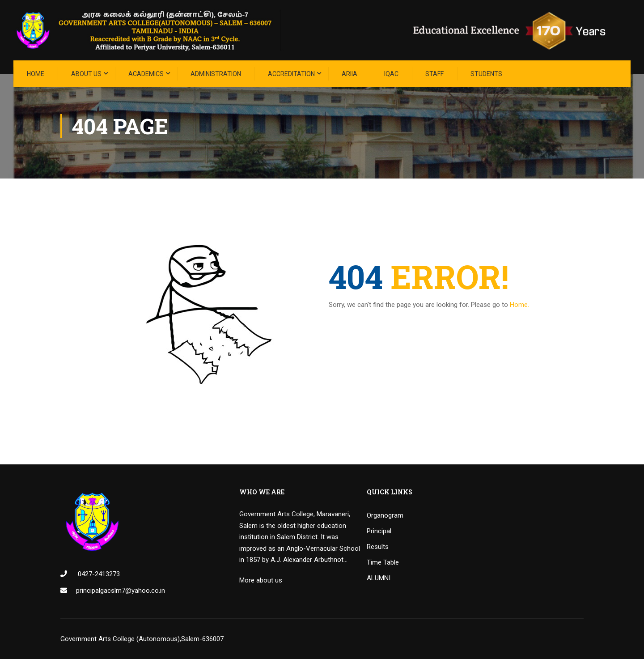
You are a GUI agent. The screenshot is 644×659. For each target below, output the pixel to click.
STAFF (434, 74)
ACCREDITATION (291, 74)
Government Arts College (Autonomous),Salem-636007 (142, 639)
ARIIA (350, 74)
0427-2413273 (98, 574)
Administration (216, 74)
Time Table (383, 562)
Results (378, 547)
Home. (519, 305)
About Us (86, 74)
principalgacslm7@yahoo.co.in (121, 591)
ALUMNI (379, 578)
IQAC (391, 74)
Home (36, 74)
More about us (261, 580)
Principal (379, 531)
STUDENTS (486, 74)
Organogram (385, 515)
